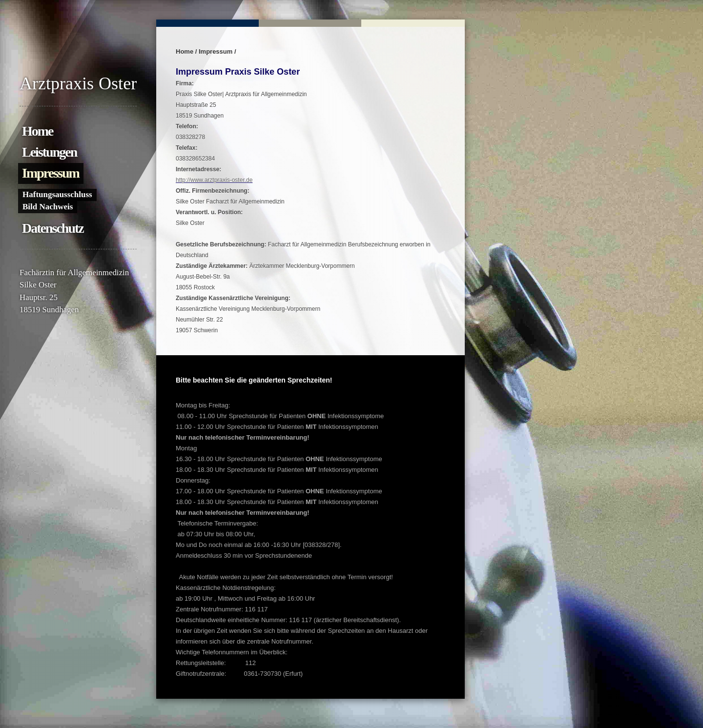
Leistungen (49, 152)
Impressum (51, 173)
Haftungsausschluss (57, 194)
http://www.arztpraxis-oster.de (214, 180)
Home (38, 131)
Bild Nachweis (48, 207)
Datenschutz (53, 228)
